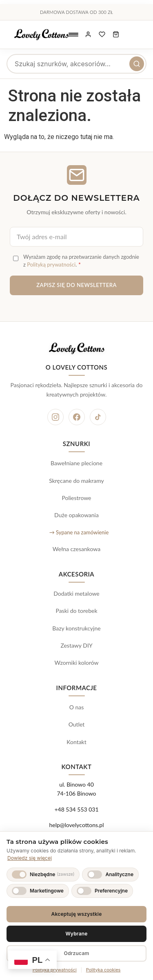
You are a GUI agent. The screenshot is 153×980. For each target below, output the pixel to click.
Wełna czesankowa (76, 549)
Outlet (77, 724)
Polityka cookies (103, 970)
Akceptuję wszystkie (77, 914)
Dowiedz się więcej (30, 858)
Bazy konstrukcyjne (76, 628)
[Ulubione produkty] (102, 35)
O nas (77, 707)
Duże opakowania (76, 515)
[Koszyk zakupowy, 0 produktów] (116, 35)
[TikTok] (98, 417)
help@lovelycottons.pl (76, 825)
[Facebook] (77, 417)
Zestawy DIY (76, 645)
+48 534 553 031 (76, 809)
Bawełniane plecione (76, 463)
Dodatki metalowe (76, 593)
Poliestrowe (76, 498)
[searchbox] (76, 64)
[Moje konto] (88, 35)
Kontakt (76, 742)
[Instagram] (55, 417)
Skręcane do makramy (76, 481)
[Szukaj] (137, 64)
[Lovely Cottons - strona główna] (42, 35)
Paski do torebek (76, 611)
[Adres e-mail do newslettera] (76, 237)
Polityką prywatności (51, 265)
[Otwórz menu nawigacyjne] (73, 35)
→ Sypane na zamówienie (79, 532)
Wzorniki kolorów (76, 663)
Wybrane (76, 934)
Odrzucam (76, 953)
